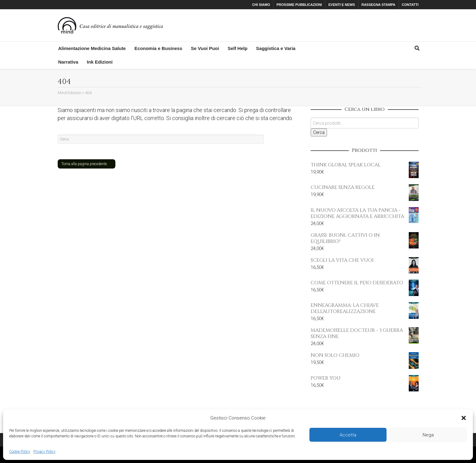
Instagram (96, 5)
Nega (428, 435)
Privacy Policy (44, 452)
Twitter (87, 5)
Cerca (319, 132)
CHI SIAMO (261, 5)
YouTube (105, 5)
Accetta (348, 435)
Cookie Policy (20, 452)
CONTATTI (410, 5)
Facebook (78, 5)
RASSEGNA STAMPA (379, 5)
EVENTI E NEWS (342, 5)
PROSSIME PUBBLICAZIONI (299, 5)
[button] (464, 418)
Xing (69, 5)
